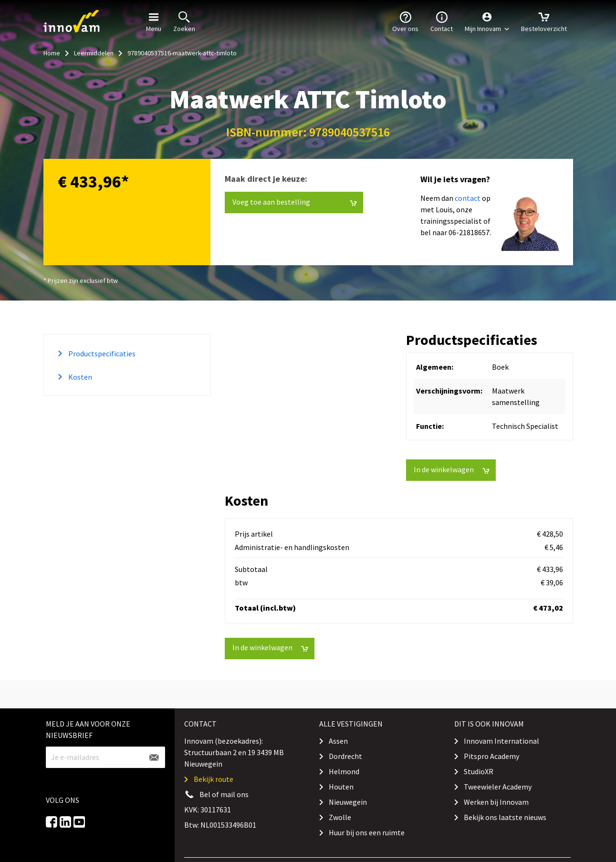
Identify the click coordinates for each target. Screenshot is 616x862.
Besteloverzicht (544, 21)
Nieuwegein (348, 802)
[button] (487, 21)
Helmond (344, 771)
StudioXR (479, 771)
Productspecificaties (101, 353)
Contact (442, 21)
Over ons (405, 21)
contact (468, 198)
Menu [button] (154, 21)
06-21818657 (469, 232)
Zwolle (340, 817)
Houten (341, 787)
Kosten (79, 377)
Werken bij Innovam (496, 802)
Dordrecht (345, 756)
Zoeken (184, 21)
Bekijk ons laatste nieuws (505, 817)
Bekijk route (214, 779)
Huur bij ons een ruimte (367, 832)
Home (52, 53)
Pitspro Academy (491, 756)
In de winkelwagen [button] (452, 470)
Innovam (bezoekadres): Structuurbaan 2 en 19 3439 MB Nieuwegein (234, 752)
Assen (338, 741)
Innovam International (501, 741)
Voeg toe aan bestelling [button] (295, 202)
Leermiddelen (94, 53)
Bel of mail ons (224, 794)
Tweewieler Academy (498, 787)
